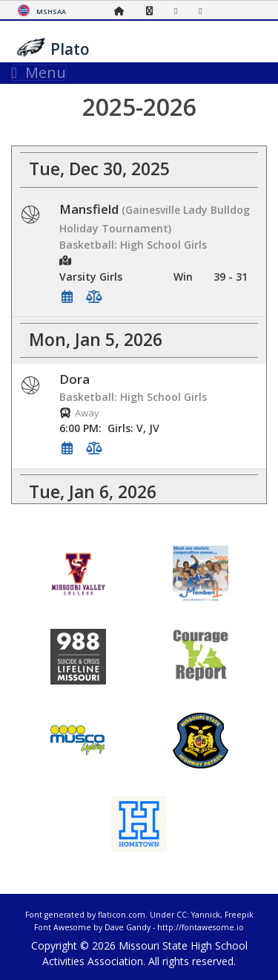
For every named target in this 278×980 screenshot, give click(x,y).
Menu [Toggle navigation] (39, 73)
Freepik (239, 915)
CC (182, 915)
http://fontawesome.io (201, 927)
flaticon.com (122, 915)
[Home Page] (123, 11)
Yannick (206, 915)
